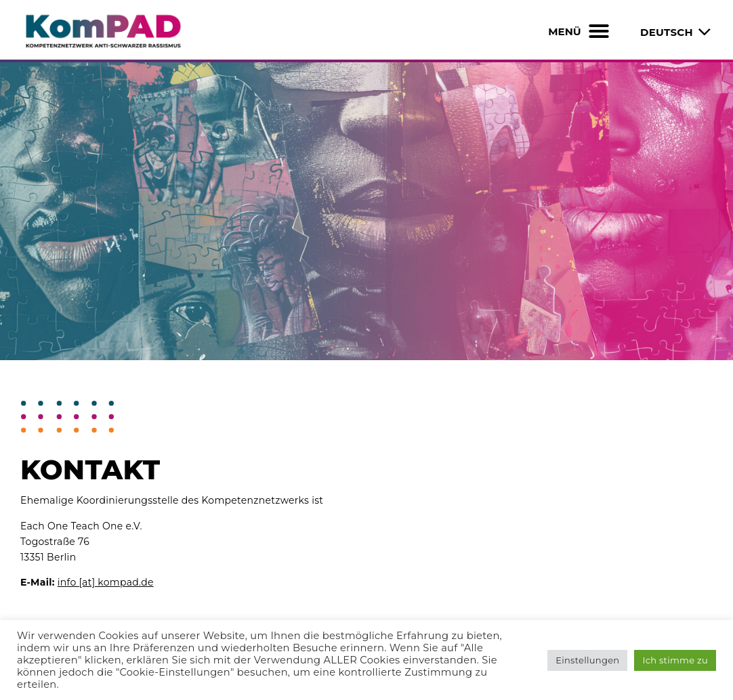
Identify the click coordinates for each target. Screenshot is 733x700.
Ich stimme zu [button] (675, 660)
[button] (599, 31)
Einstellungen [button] (587, 660)
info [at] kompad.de (106, 582)
